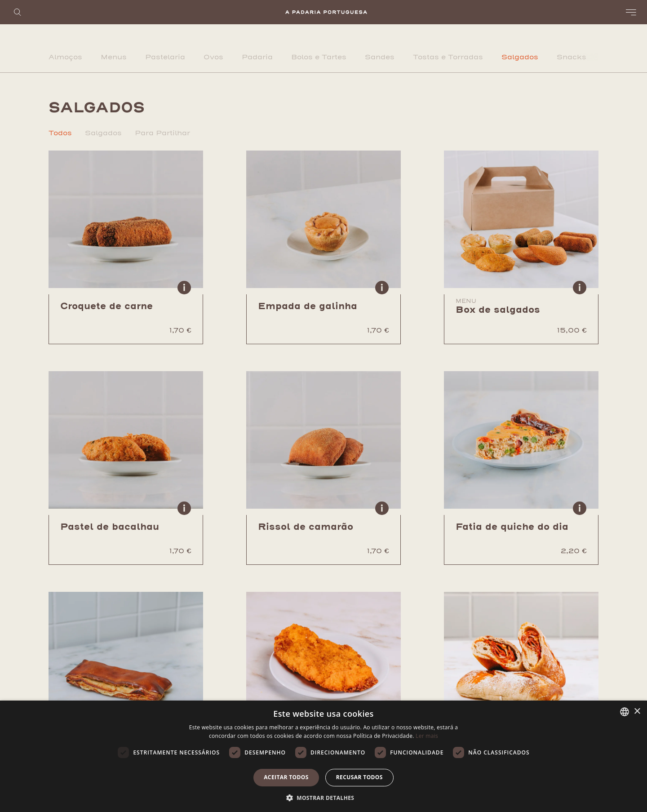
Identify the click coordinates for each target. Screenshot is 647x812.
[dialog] (323, 756)
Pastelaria (165, 57)
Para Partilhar (162, 133)
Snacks (572, 57)
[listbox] (625, 712)
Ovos (213, 57)
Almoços (65, 57)
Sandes (380, 57)
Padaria (257, 57)
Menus (114, 57)
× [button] (637, 712)
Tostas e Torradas (448, 57)
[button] (324, 797)
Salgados (520, 57)
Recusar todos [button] (359, 777)
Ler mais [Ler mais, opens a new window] (427, 736)
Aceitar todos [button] (286, 777)
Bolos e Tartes (319, 57)
